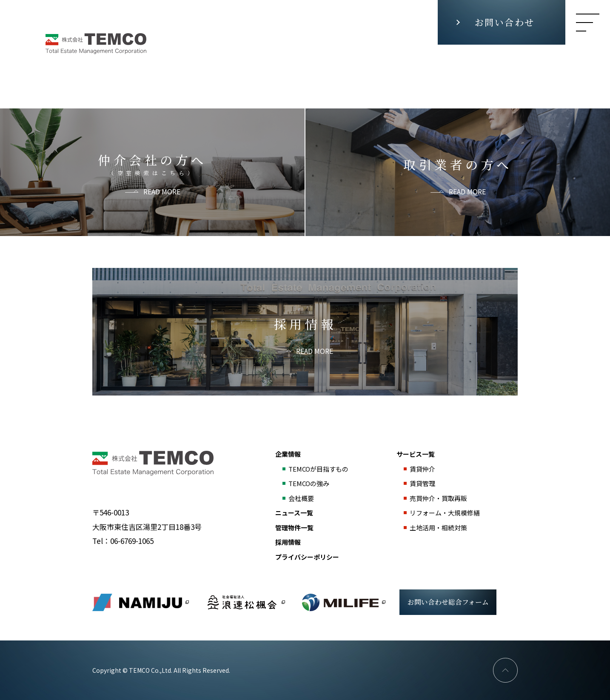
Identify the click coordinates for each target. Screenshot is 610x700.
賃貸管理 (422, 483)
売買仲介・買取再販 (438, 498)
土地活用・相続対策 (438, 528)
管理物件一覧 (294, 528)
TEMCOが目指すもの (318, 469)
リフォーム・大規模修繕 (445, 513)
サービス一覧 (416, 454)
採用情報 (288, 542)
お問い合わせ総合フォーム (448, 602)
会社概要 (301, 498)
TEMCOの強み (309, 483)
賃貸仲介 (422, 469)
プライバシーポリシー (307, 557)
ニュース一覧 (294, 513)
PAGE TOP (505, 670)
